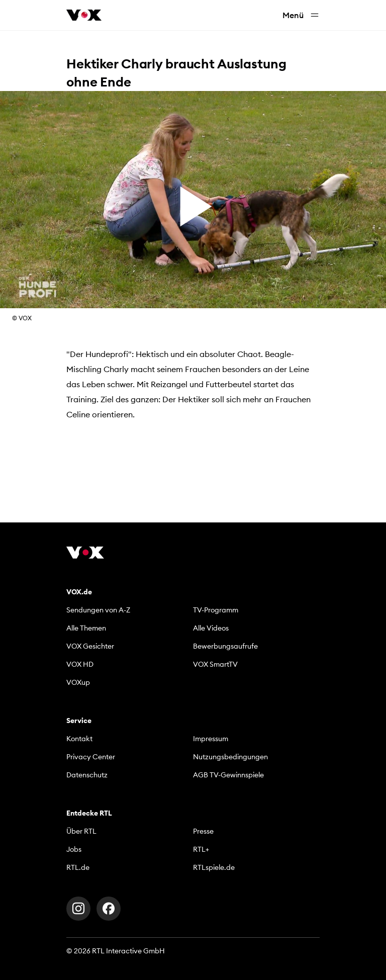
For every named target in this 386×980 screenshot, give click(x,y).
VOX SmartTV (215, 664)
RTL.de (78, 867)
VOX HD (80, 664)
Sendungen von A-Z (98, 610)
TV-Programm (216, 610)
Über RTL (81, 831)
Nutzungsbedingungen (230, 757)
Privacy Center (91, 757)
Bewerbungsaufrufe (225, 646)
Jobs (74, 849)
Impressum (211, 739)
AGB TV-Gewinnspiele (228, 775)
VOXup (78, 682)
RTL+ (201, 849)
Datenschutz (87, 775)
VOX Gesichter (90, 646)
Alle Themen (86, 628)
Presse (203, 831)
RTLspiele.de (214, 867)
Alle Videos (211, 628)
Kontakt (79, 739)
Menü (301, 15)
